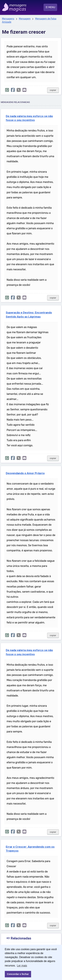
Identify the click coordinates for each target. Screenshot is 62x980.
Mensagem (25, 19)
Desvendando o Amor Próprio (25, 473)
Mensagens (8, 19)
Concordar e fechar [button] (18, 974)
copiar (53, 90)
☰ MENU (50, 7)
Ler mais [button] (22, 966)
